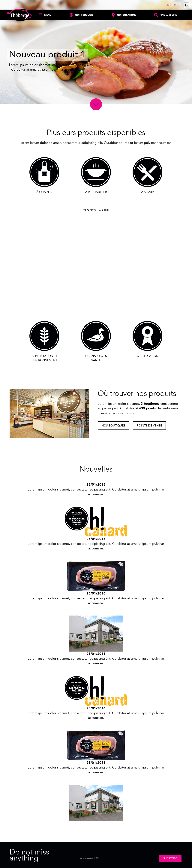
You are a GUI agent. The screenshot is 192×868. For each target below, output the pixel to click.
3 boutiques (150, 404)
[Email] (117, 859)
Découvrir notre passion (96, 307)
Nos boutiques (113, 426)
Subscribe (170, 858)
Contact (173, 5)
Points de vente (149, 426)
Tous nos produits (96, 210)
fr (187, 5)
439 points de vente (155, 408)
